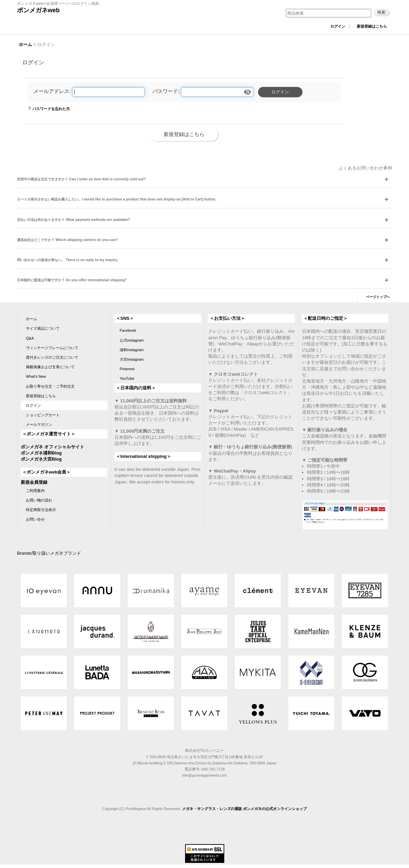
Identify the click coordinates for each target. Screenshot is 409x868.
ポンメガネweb (38, 10)
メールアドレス (51, 91)
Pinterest (127, 369)
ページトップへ (378, 297)
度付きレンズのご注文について (52, 357)
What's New (36, 376)
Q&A (30, 338)
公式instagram (132, 340)
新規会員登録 (34, 482)
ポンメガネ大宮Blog (41, 459)
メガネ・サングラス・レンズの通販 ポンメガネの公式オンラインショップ (244, 809)
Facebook (128, 330)
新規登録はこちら (372, 26)
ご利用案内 (35, 491)
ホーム (32, 319)
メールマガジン (39, 424)
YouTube (127, 378)
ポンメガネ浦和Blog (41, 453)
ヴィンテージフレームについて (52, 348)
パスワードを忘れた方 (51, 109)
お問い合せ (35, 519)
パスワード (165, 91)
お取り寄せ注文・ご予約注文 (50, 386)
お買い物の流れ (39, 500)
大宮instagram (132, 359)
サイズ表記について (43, 328)
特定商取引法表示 (41, 510)
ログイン (338, 26)
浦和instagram (132, 350)
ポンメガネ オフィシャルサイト (52, 447)
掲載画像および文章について (50, 367)
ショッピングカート (43, 415)
